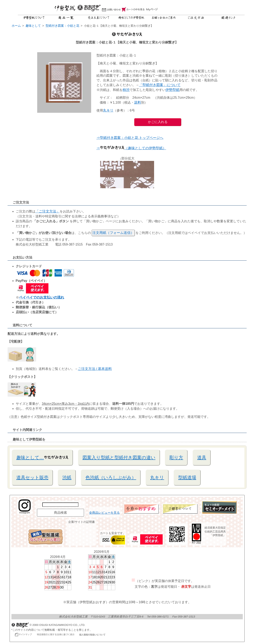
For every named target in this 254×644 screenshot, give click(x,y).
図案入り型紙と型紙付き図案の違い (119, 458)
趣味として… (42, 457)
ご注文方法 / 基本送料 (95, 369)
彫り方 (176, 458)
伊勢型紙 (172, 90)
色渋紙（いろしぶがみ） (111, 477)
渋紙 (67, 477)
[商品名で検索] (60, 505)
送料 (138, 102)
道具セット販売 (32, 477)
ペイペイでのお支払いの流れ (42, 297)
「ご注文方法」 (48, 211)
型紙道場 (187, 477)
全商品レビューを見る (104, 513)
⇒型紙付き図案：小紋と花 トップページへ (130, 138)
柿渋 (126, 90)
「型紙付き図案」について (160, 85)
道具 (202, 458)
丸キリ (108, 110)
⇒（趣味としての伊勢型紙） (131, 148)
